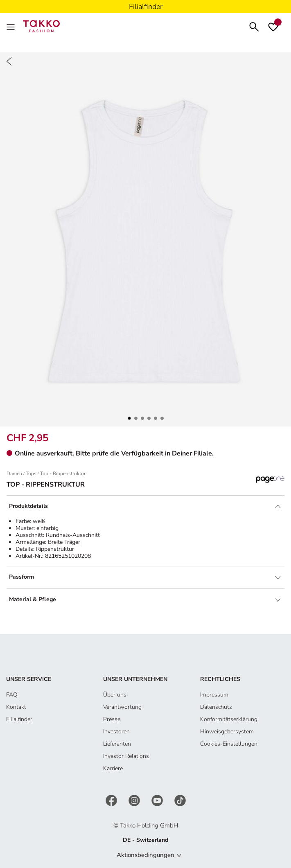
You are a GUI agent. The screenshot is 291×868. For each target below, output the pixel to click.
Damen (14, 473)
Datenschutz (216, 707)
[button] (129, 418)
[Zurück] (9, 61)
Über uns (115, 695)
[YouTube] (158, 800)
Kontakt (16, 707)
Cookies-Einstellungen (229, 744)
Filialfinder (19, 719)
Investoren (116, 732)
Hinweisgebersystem (227, 732)
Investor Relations (126, 756)
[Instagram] (135, 800)
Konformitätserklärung (229, 719)
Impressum (214, 695)
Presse (112, 719)
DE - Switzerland (145, 840)
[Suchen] (254, 26)
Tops (31, 473)
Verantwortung (122, 707)
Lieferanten (117, 744)
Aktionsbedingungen (145, 855)
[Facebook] (112, 800)
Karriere (113, 768)
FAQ (12, 695)
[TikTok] (180, 800)
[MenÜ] (11, 26)
